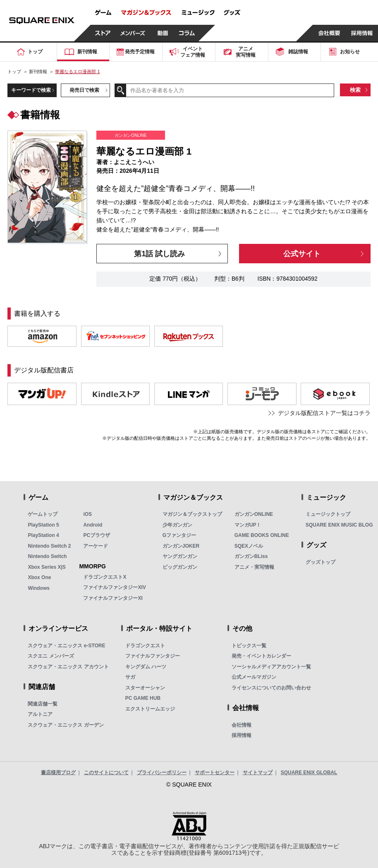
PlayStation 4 (43, 535)
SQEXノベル (249, 546)
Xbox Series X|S (47, 567)
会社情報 (242, 725)
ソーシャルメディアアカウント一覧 (271, 667)
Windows (39, 588)
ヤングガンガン (180, 556)
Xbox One (39, 577)
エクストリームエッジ (150, 709)
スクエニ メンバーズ (51, 656)
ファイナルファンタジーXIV (114, 587)
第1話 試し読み (159, 254)
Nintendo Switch (47, 556)
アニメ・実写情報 (254, 567)
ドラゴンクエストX (105, 577)
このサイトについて (106, 773)
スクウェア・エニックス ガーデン (66, 725)
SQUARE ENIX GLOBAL (309, 773)
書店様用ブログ (58, 773)
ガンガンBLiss (251, 556)
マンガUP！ (248, 525)
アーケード (96, 546)
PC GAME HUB (143, 698)
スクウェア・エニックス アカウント (68, 667)
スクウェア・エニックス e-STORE (66, 646)
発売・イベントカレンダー (261, 656)
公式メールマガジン (254, 677)
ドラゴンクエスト (145, 646)
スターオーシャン (145, 688)
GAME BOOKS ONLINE (262, 535)
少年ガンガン (177, 525)
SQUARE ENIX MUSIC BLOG (339, 525)
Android (93, 525)
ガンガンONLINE (254, 514)
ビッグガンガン (180, 567)
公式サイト (302, 254)
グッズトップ (321, 562)
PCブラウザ (97, 535)
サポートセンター (215, 773)
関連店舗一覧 (43, 704)
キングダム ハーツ (146, 667)
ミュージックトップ (328, 514)
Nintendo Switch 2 (49, 546)
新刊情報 (38, 72)
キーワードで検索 (31, 90)
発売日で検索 (84, 90)
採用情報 (242, 735)
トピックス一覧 (249, 646)
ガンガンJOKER (181, 546)
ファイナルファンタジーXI (113, 598)
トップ (14, 72)
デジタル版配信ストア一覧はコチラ (324, 413)
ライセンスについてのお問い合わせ (271, 688)
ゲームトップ (43, 514)
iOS (87, 514)
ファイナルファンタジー (153, 656)
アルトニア (40, 714)
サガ (130, 677)
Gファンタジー (179, 535)
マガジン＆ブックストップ (192, 514)
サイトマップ (258, 773)
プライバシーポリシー (162, 773)
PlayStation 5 (43, 525)
